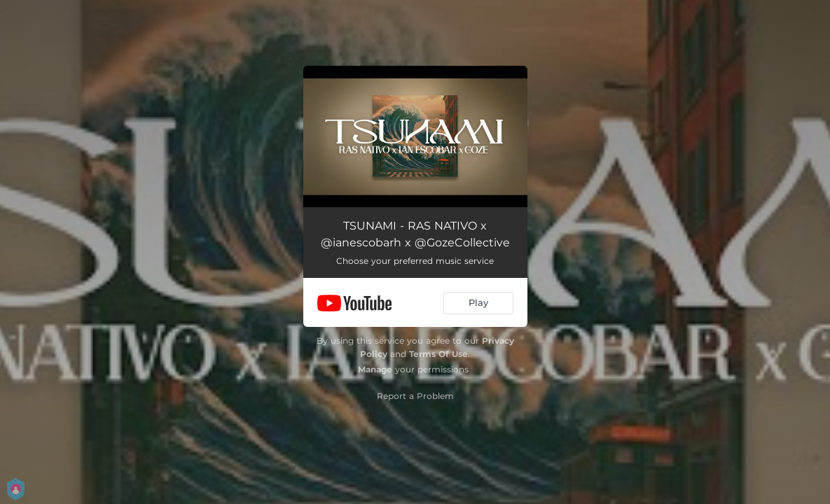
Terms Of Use (438, 354)
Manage (375, 369)
